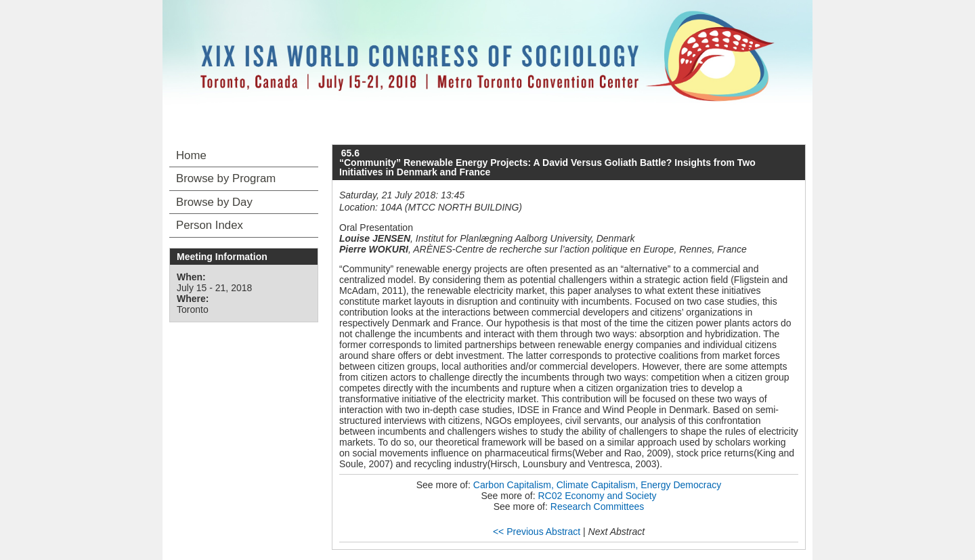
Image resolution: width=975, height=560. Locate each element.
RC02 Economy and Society (597, 496)
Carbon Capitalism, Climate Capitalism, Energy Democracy (597, 485)
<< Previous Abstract (537, 532)
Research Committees (598, 507)
